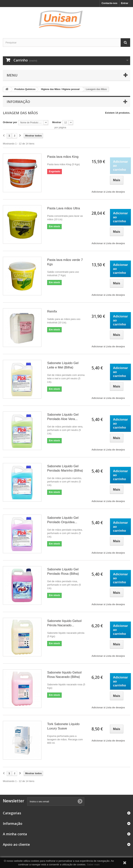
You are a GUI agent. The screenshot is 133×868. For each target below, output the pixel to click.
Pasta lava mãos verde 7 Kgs (65, 262)
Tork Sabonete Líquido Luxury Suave (63, 726)
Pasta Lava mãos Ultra (64, 208)
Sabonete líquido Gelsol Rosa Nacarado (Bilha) (64, 675)
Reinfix (52, 311)
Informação (18, 102)
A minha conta (15, 834)
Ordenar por (10, 122)
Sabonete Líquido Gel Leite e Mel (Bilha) (63, 365)
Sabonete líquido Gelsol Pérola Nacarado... (64, 623)
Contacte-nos (110, 3)
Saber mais (93, 864)
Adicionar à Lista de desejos (108, 192)
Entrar (125, 3)
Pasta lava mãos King (63, 157)
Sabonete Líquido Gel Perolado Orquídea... (63, 520)
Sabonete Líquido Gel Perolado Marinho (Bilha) (65, 468)
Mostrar (57, 122)
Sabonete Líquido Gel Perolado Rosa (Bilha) (63, 571)
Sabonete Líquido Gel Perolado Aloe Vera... (63, 417)
